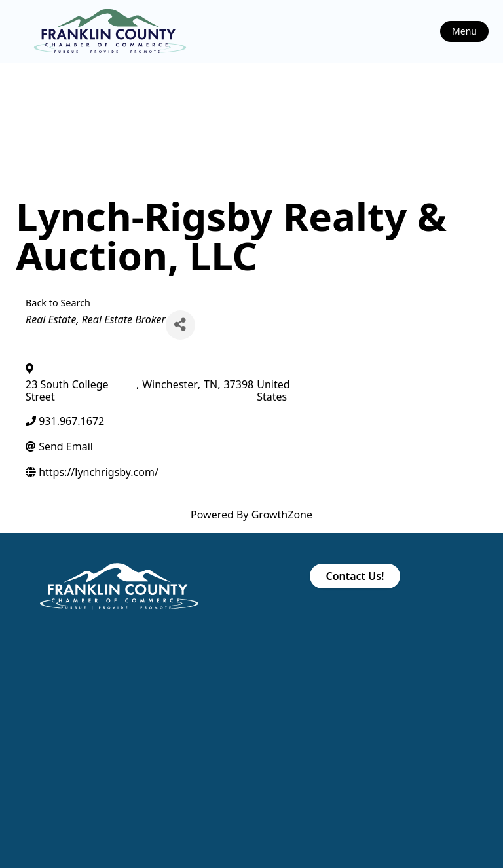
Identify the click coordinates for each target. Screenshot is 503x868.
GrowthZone (282, 515)
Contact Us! (355, 576)
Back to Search (58, 303)
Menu (464, 31)
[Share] (180, 325)
